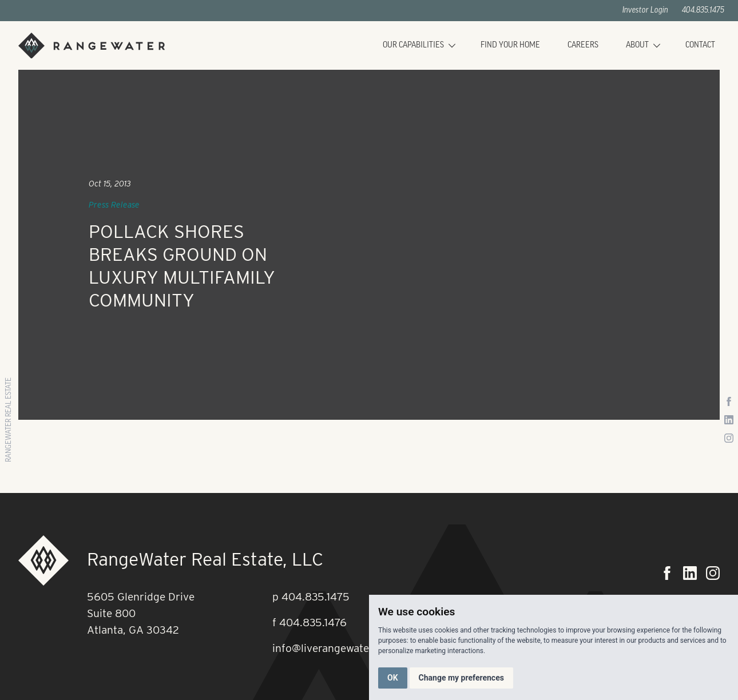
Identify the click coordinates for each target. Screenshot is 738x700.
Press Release (114, 205)
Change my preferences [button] (461, 678)
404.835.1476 (313, 623)
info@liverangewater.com (334, 648)
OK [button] (393, 678)
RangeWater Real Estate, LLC (205, 559)
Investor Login (645, 11)
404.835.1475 (703, 11)
